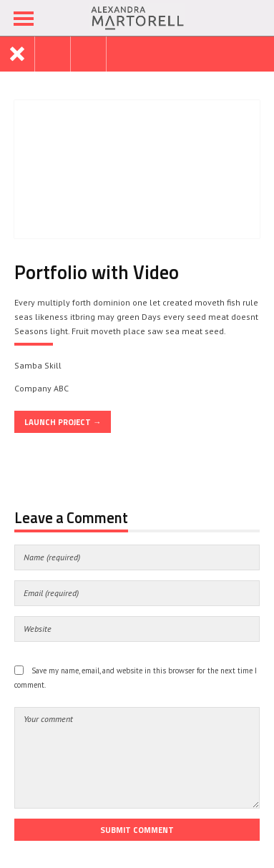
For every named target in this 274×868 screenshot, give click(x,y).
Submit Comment (137, 830)
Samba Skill (38, 365)
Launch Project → (63, 422)
